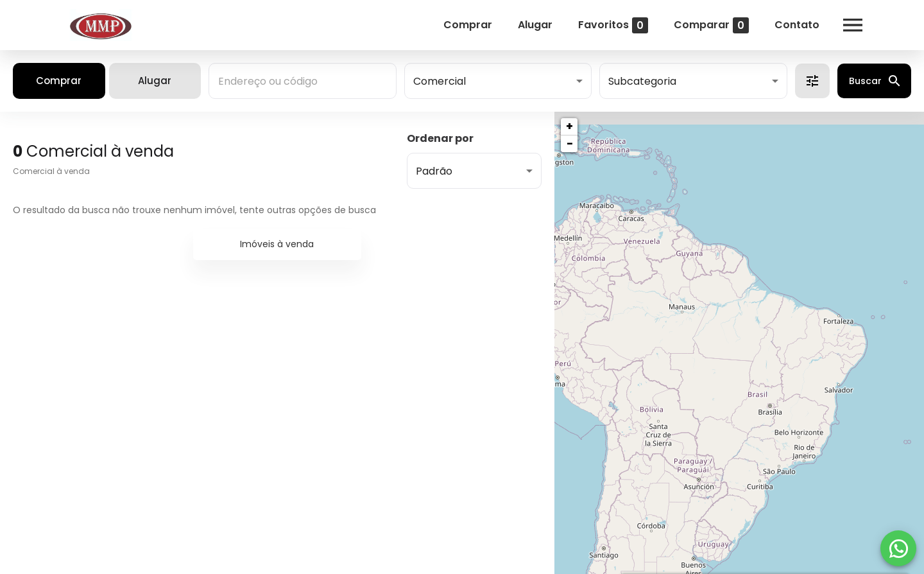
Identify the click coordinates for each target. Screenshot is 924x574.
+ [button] (569, 126)
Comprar (467, 25)
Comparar (711, 25)
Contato (796, 25)
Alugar (535, 25)
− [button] (570, 143)
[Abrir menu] (852, 25)
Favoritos (612, 25)
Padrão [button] (434, 171)
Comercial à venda (51, 171)
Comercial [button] (440, 81)
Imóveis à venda (277, 244)
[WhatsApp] (898, 548)
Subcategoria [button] (642, 81)
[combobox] (303, 81)
